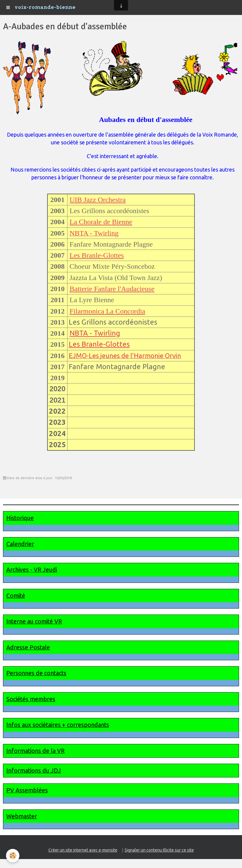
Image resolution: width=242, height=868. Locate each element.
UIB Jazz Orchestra (98, 200)
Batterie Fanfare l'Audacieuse (112, 289)
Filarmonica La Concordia (107, 311)
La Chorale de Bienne (101, 222)
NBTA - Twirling (95, 333)
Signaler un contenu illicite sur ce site (159, 850)
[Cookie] (13, 856)
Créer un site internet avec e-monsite (83, 850)
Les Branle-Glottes (97, 255)
